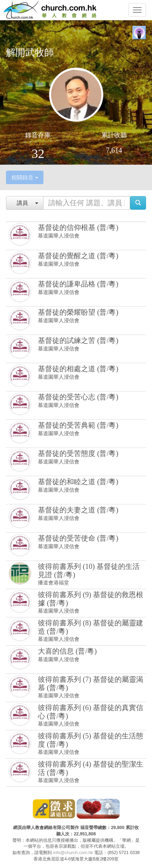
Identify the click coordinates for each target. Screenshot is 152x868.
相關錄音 (25, 177)
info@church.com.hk (73, 852)
